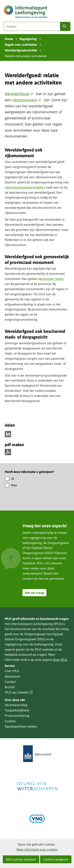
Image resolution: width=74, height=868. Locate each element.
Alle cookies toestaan (21, 859)
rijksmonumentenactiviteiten (25, 187)
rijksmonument (27, 100)
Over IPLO (60, 660)
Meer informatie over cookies (37, 849)
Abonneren (13, 676)
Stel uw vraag (34, 593)
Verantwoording (16, 705)
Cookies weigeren (56, 859)
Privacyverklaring (17, 716)
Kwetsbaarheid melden (21, 726)
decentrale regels (51, 279)
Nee (14, 485)
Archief (10, 687)
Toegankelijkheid (17, 710)
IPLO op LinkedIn (19, 692)
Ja (13, 478)
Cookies (10, 721)
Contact (10, 682)
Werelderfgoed (20, 94)
